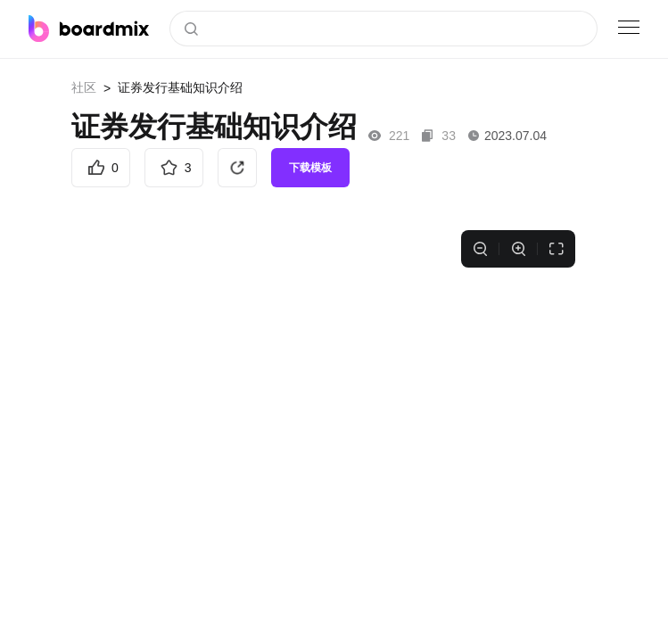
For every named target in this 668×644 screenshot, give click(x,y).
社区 (84, 87)
